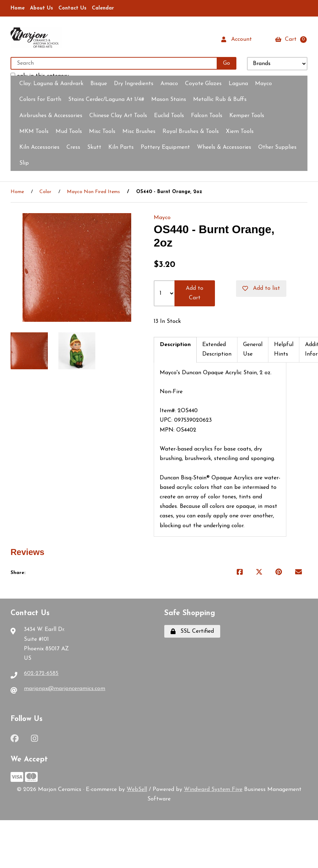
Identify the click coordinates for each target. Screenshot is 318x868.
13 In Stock (167, 321)
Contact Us (72, 8)
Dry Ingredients (134, 84)
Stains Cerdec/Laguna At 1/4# (106, 100)
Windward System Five (213, 790)
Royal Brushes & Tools (191, 132)
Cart (291, 40)
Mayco (263, 84)
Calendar (103, 8)
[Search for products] (114, 63)
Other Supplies (277, 147)
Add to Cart (195, 293)
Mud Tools (69, 132)
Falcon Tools (207, 116)
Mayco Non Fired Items (93, 192)
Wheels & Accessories (224, 147)
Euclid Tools (169, 116)
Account (237, 40)
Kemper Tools (247, 116)
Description (175, 345)
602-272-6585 (41, 674)
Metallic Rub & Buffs (220, 100)
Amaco (169, 84)
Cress (73, 147)
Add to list (261, 289)
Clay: (51, 84)
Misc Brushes (139, 132)
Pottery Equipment (165, 147)
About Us (42, 8)
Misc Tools (102, 132)
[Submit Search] (227, 63)
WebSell (137, 790)
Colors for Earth (40, 100)
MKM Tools (34, 132)
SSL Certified (192, 632)
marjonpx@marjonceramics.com (65, 689)
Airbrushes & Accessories (51, 116)
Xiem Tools (240, 132)
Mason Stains (169, 100)
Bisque (99, 84)
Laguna (238, 84)
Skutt (94, 147)
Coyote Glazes (203, 84)
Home (18, 8)
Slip (24, 163)
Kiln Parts (121, 147)
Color (45, 192)
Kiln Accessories (39, 147)
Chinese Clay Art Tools (118, 116)
